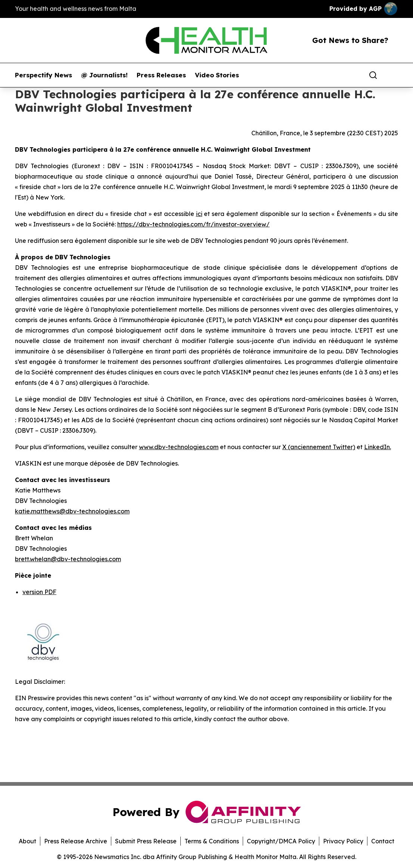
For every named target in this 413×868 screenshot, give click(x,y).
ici (199, 214)
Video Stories (217, 75)
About (27, 841)
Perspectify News (44, 75)
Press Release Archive (76, 841)
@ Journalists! (104, 75)
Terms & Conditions (212, 841)
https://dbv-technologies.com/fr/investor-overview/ (193, 224)
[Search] (373, 75)
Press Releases (161, 75)
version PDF (39, 592)
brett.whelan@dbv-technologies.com (68, 559)
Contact (383, 841)
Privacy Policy (343, 841)
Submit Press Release (146, 841)
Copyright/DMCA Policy (281, 841)
